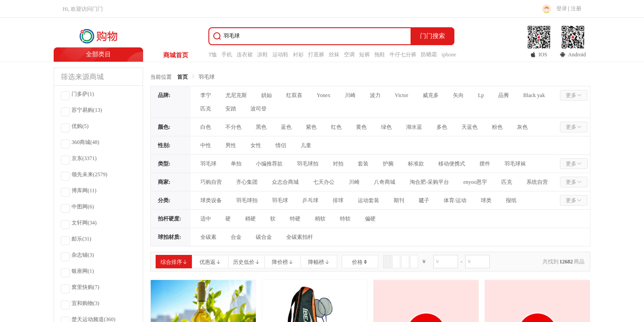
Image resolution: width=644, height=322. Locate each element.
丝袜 (334, 55)
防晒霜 (429, 55)
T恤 (213, 55)
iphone (449, 55)
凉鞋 (263, 55)
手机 (227, 55)
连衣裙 (245, 55)
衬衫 (298, 55)
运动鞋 (280, 55)
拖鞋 (380, 55)
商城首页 (176, 55)
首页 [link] (182, 77)
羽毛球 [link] (207, 77)
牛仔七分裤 (403, 55)
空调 (349, 55)
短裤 (364, 55)
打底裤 (316, 55)
